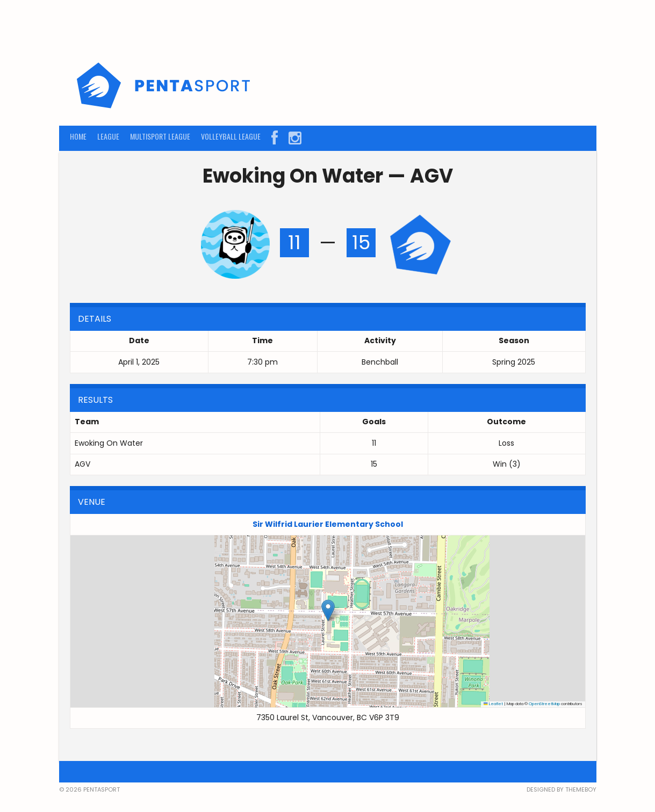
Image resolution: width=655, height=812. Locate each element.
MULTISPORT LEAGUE (160, 136)
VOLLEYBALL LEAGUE (231, 136)
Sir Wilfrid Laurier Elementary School (328, 524)
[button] (328, 610)
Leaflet (493, 704)
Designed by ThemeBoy (562, 789)
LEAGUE (108, 136)
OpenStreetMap (544, 704)
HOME (78, 136)
